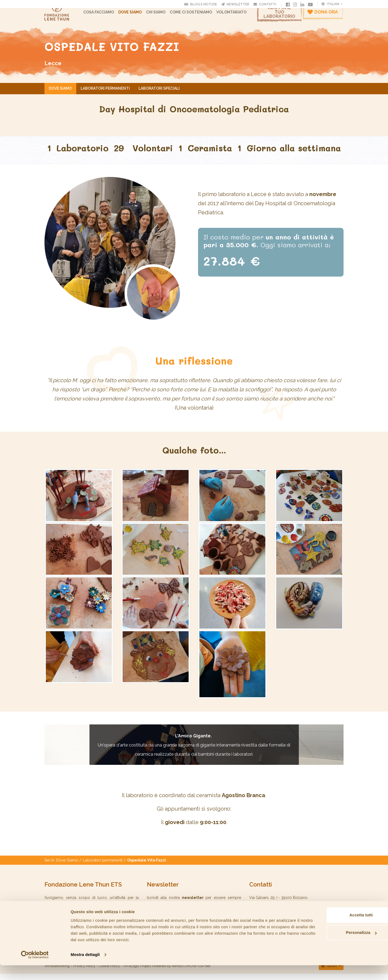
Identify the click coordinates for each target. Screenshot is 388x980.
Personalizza (329, 947)
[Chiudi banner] (380, 924)
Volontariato (235, 15)
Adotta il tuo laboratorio (279, 15)
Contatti (266, 4)
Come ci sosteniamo (195, 15)
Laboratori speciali (159, 94)
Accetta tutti (329, 930)
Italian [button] (331, 4)
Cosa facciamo (103, 15)
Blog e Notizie (202, 4)
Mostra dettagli (85, 969)
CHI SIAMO (160, 15)
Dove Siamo (134, 15)
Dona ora (323, 15)
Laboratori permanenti (105, 94)
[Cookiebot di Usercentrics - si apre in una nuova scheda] (35, 969)
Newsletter (236, 4)
